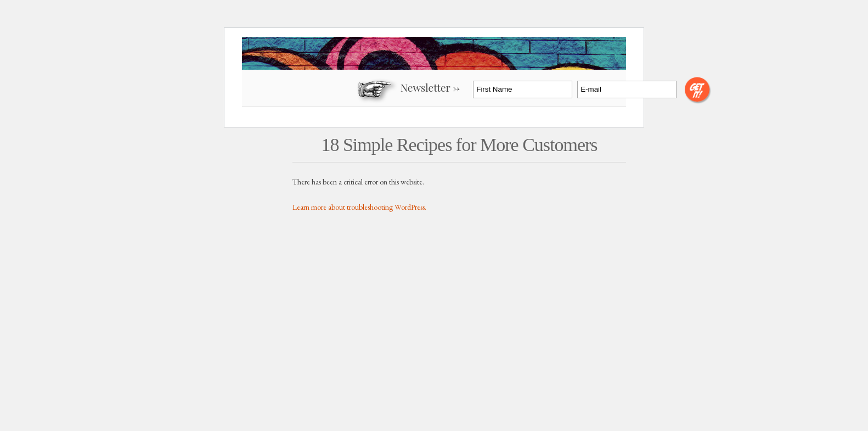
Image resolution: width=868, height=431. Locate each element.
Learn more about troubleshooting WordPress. (359, 207)
